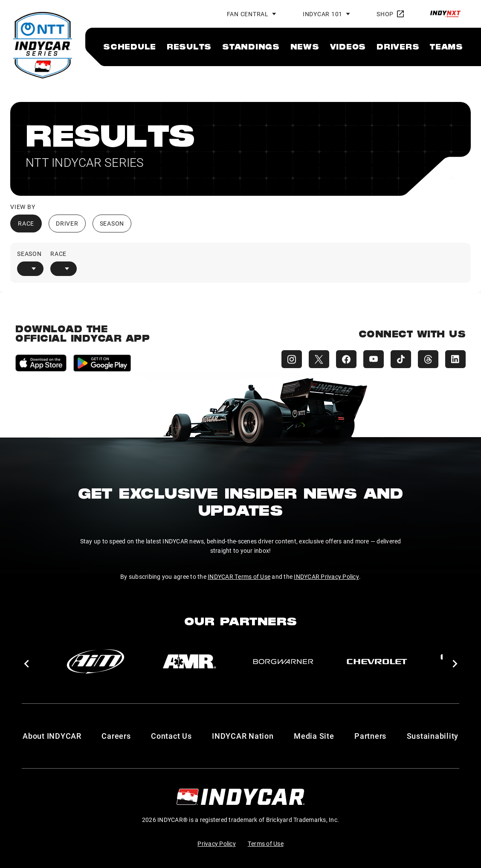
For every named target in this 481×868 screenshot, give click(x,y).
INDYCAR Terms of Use (239, 576)
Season (112, 223)
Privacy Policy (217, 843)
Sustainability (433, 736)
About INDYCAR (52, 736)
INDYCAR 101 (323, 14)
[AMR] (189, 662)
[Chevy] (377, 662)
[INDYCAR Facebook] (346, 359)
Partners (370, 736)
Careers (116, 736)
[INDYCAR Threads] (428, 359)
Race (26, 223)
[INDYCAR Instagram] (292, 359)
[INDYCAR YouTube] (374, 359)
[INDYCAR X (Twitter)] (319, 359)
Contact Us (171, 736)
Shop (390, 14)
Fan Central (248, 14)
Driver (67, 223)
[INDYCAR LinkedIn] (455, 359)
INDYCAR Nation (243, 736)
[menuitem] (130, 46)
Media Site (314, 736)
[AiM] (96, 662)
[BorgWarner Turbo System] (283, 662)
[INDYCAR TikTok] (401, 359)
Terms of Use (266, 843)
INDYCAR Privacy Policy (326, 576)
